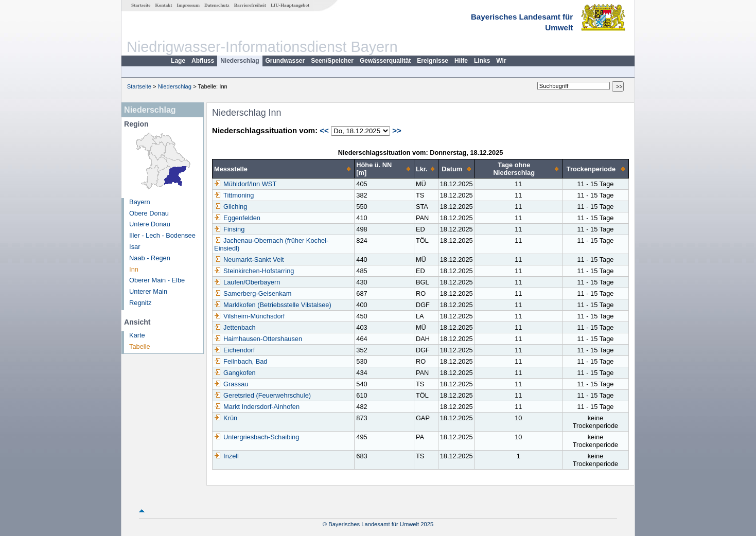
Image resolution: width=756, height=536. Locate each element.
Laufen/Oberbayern (247, 282)
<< (324, 130)
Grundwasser (285, 61)
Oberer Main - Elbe (157, 280)
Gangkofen (235, 373)
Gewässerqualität (385, 61)
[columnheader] (284, 169)
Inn (134, 269)
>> (397, 130)
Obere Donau (149, 213)
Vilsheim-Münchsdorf (249, 316)
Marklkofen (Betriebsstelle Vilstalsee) (273, 305)
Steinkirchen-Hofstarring (254, 271)
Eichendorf (234, 350)
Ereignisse (433, 61)
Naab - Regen (150, 258)
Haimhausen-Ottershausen (258, 339)
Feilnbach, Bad (241, 361)
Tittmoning (234, 195)
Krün (226, 418)
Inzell (226, 456)
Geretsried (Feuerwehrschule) (262, 395)
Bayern (140, 202)
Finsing (229, 229)
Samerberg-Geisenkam (253, 293)
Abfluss (203, 61)
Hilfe (461, 61)
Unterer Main (148, 291)
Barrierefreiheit (250, 5)
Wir (501, 61)
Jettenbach (235, 327)
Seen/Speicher (332, 61)
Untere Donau (150, 224)
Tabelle (140, 346)
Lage (178, 61)
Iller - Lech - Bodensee (162, 235)
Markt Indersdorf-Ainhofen (257, 407)
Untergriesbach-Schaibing (257, 437)
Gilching (231, 207)
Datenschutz (217, 5)
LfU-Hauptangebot (290, 5)
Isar (135, 247)
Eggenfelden (237, 218)
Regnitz (140, 303)
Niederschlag (240, 61)
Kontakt (164, 5)
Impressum (188, 5)
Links (482, 61)
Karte (137, 335)
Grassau (231, 384)
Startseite (141, 5)
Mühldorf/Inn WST (245, 184)
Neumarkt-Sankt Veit (249, 260)
